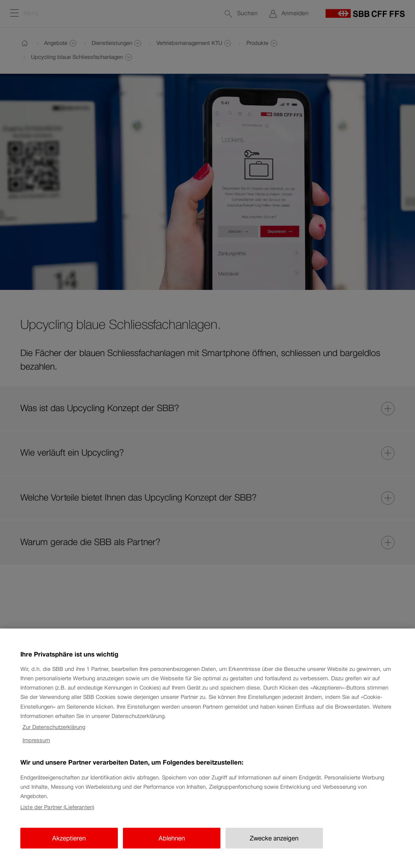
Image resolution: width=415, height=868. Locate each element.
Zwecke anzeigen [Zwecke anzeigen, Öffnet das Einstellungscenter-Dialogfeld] (274, 844)
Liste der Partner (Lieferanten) (57, 814)
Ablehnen (172, 844)
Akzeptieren (69, 844)
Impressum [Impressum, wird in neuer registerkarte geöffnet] (36, 746)
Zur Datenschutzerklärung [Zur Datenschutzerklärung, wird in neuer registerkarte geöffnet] (54, 733)
